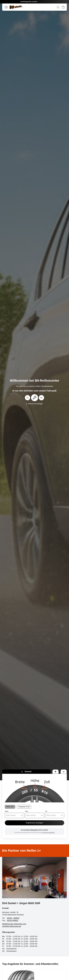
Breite (7, 811)
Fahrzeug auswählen (49, 832)
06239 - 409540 (13, 918)
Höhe (26, 811)
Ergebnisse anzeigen (34, 823)
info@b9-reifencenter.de (12, 926)
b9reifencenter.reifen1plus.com (14, 924)
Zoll (46, 811)
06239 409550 (13, 921)
